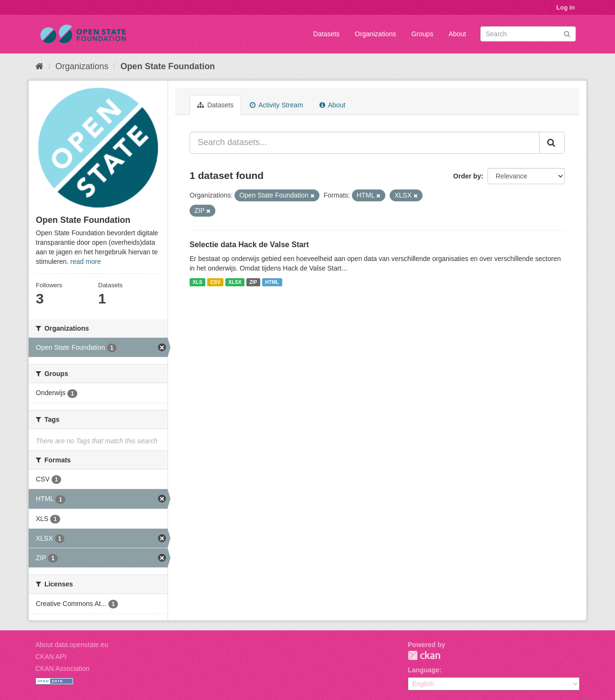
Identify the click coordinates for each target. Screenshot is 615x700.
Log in (566, 7)
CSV (215, 282)
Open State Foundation (168, 66)
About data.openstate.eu (72, 645)
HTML (272, 282)
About (457, 34)
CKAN (424, 655)
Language (424, 670)
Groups (422, 34)
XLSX (235, 282)
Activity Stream (276, 105)
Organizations (375, 34)
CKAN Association (63, 669)
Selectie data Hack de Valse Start (249, 245)
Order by (467, 176)
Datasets (326, 34)
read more (85, 261)
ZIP (253, 282)
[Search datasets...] (365, 143)
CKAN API (51, 657)
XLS (197, 282)
